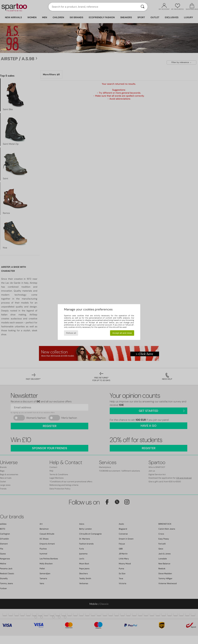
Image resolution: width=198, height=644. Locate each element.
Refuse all (71, 333)
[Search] (143, 7)
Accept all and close (122, 333)
